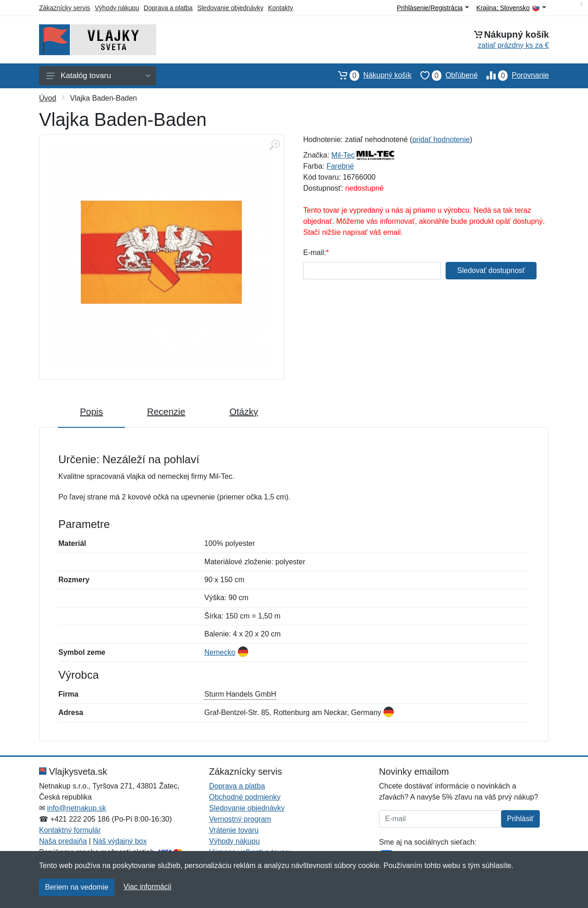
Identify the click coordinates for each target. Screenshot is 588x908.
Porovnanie (513, 75)
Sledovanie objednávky (230, 8)
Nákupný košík (370, 75)
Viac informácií (148, 887)
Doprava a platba (168, 8)
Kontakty (280, 8)
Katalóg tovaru (98, 76)
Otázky (243, 412)
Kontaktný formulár (70, 830)
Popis (91, 412)
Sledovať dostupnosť (491, 270)
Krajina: (511, 8)
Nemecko (220, 652)
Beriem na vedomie (77, 887)
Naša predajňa (63, 841)
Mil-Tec (343, 155)
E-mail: (315, 253)
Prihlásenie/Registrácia (433, 8)
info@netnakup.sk (76, 808)
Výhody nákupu (117, 8)
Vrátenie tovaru (234, 830)
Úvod (48, 98)
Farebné (340, 166)
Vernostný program (240, 819)
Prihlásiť (520, 819)
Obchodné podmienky (245, 797)
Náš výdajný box (120, 841)
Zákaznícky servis (65, 8)
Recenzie (166, 412)
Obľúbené (445, 75)
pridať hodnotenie (441, 139)
